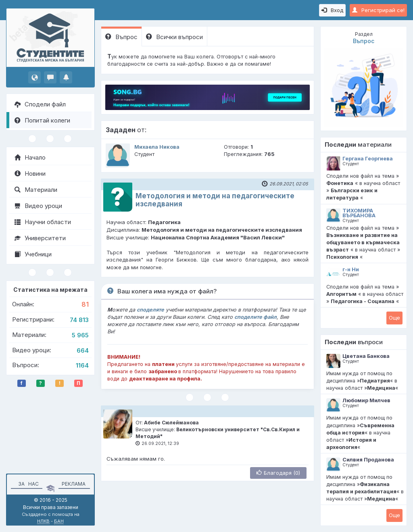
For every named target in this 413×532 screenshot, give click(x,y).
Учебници (33, 254)
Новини (30, 174)
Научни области (43, 222)
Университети (40, 238)
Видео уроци (38, 206)
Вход (332, 10)
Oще (394, 318)
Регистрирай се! (378, 10)
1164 (82, 365)
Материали (36, 190)
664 (83, 350)
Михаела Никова (157, 147)
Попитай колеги (42, 120)
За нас (27, 484)
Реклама (74, 484)
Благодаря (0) (278, 473)
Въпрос (121, 37)
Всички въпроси (174, 37)
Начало (30, 157)
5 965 (80, 335)
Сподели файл (40, 104)
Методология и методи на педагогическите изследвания (215, 200)
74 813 (79, 320)
